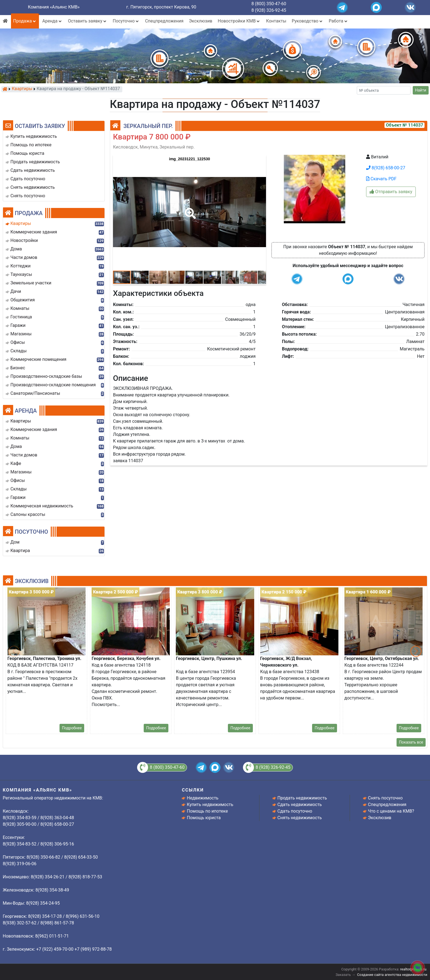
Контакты (276, 21)
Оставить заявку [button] (88, 21)
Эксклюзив (201, 21)
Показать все (411, 742)
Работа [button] (339, 21)
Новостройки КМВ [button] (239, 21)
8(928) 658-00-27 (386, 168)
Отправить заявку (391, 192)
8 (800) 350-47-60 (269, 4)
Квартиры (22, 89)
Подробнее (72, 728)
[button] (189, 210)
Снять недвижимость (300, 818)
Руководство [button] (308, 21)
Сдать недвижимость (300, 805)
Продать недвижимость (302, 798)
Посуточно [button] (126, 21)
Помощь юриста (204, 818)
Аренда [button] (52, 21)
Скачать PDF (381, 179)
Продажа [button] (25, 21)
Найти (421, 90)
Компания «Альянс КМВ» (54, 7)
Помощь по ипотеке (207, 811)
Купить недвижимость (210, 805)
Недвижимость (203, 798)
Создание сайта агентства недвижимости (392, 975)
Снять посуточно (385, 798)
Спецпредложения (164, 21)
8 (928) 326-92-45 (269, 10)
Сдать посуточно (295, 811)
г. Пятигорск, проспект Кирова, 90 (161, 7)
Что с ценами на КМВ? (391, 811)
